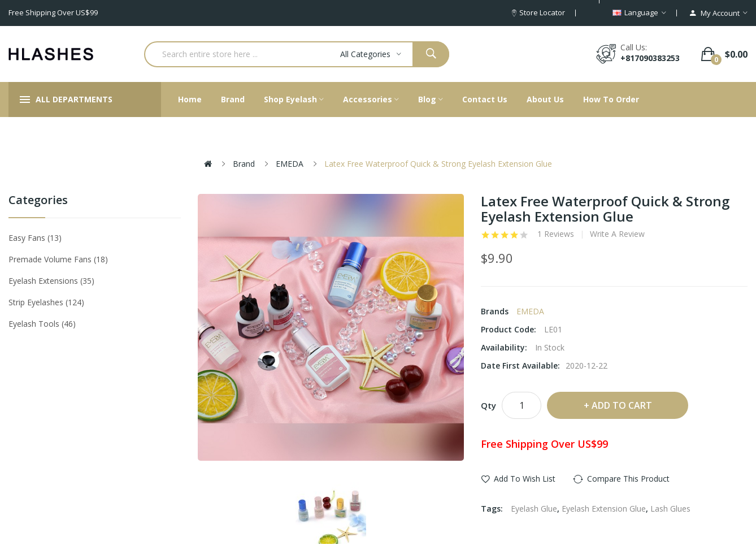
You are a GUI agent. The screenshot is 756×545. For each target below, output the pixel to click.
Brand (244, 164)
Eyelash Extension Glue (604, 509)
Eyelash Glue (534, 509)
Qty (488, 405)
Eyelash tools (42, 324)
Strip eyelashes (46, 302)
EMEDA (290, 164)
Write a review (617, 234)
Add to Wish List (525, 479)
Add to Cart (622, 405)
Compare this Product (628, 479)
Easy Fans (35, 238)
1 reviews (556, 234)
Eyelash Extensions (51, 281)
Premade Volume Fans (58, 259)
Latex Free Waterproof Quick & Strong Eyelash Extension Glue (438, 164)
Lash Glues (670, 509)
